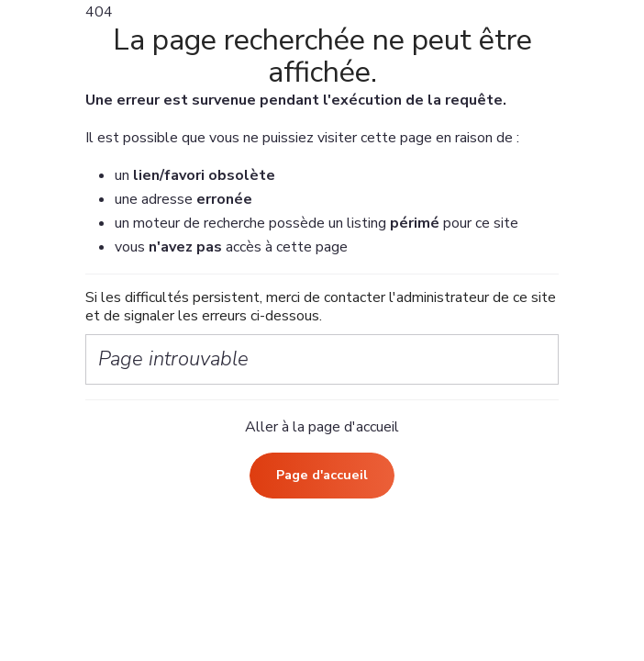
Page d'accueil (322, 475)
